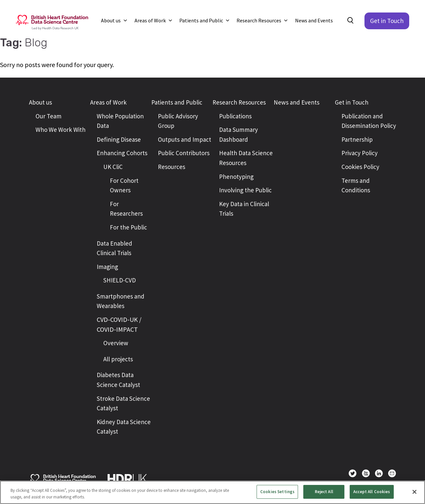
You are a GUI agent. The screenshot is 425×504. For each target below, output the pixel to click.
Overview (116, 343)
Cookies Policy (360, 167)
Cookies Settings (277, 492)
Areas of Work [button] (151, 20)
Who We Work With (61, 130)
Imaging (107, 267)
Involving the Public (245, 190)
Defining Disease (119, 139)
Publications (235, 116)
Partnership (357, 139)
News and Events (314, 20)
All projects (118, 359)
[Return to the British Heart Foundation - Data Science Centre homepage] (52, 22)
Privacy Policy (360, 153)
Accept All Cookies (372, 492)
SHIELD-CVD (120, 280)
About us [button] (111, 20)
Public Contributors (184, 153)
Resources (172, 167)
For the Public (128, 227)
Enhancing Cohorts (122, 153)
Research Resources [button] (259, 20)
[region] (213, 492)
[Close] (414, 492)
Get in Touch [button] (352, 102)
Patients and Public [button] (202, 20)
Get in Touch (387, 21)
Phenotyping (236, 177)
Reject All (324, 492)
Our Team (49, 116)
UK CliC (113, 167)
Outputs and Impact (185, 139)
